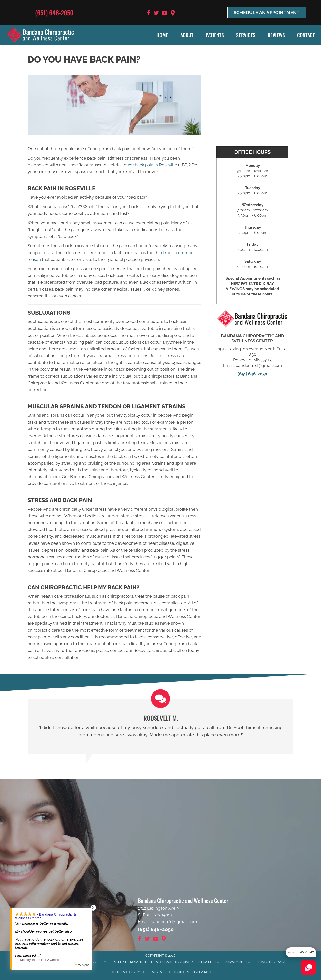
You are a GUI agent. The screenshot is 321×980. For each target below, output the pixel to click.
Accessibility (94, 962)
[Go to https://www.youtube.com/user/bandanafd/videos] (165, 14)
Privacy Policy (238, 962)
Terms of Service (271, 962)
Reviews (276, 35)
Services (246, 35)
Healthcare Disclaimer (172, 962)
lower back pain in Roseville (150, 165)
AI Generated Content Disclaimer (181, 972)
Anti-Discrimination (129, 962)
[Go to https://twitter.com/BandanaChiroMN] (156, 14)
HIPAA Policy (209, 962)
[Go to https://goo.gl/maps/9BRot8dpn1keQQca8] (173, 13)
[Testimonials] (160, 726)
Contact (306, 35)
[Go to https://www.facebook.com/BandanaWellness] (148, 14)
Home (162, 35)
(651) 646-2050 (54, 12)
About (187, 35)
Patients (215, 35)
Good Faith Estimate (129, 972)
